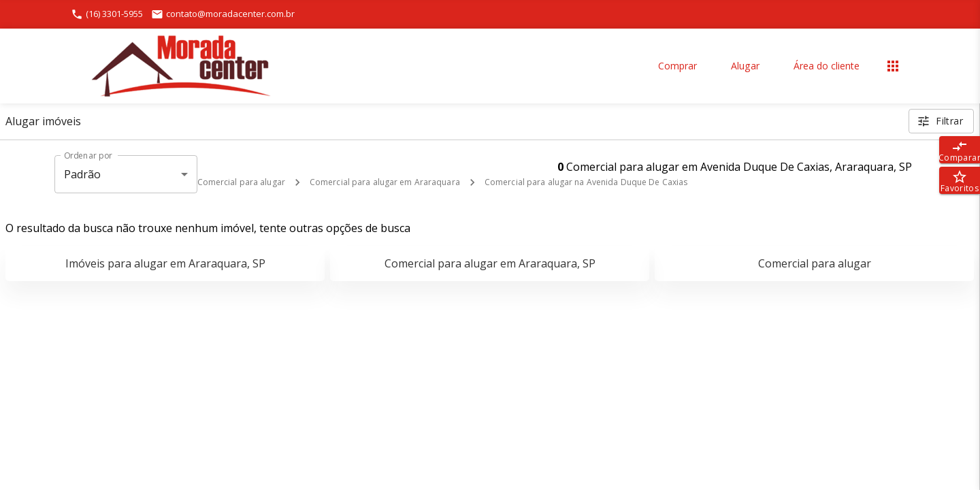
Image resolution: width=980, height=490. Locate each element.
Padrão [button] (83, 174)
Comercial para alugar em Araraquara (385, 182)
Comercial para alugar (241, 182)
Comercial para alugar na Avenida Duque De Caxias (586, 182)
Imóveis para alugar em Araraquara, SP (165, 263)
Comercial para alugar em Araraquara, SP (490, 263)
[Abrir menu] (893, 66)
